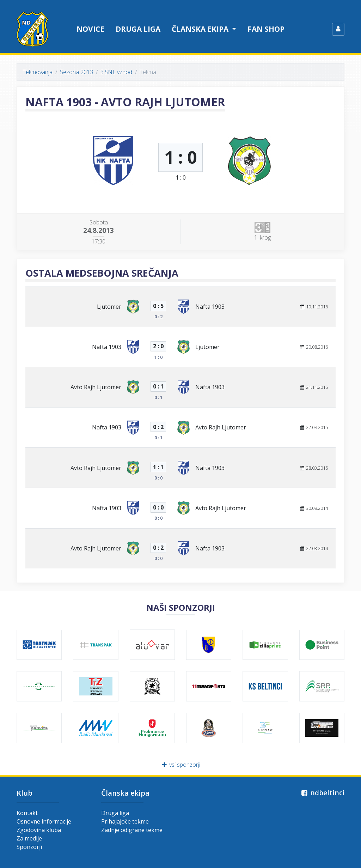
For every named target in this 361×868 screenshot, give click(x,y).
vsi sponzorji (181, 765)
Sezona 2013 (77, 72)
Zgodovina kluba (39, 830)
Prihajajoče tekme (125, 821)
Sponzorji (29, 847)
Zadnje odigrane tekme (132, 830)
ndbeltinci (322, 793)
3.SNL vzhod (116, 72)
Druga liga (138, 29)
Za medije (29, 838)
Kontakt (27, 813)
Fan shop (266, 29)
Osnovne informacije (44, 821)
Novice (90, 29)
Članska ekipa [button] (201, 29)
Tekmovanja (38, 72)
